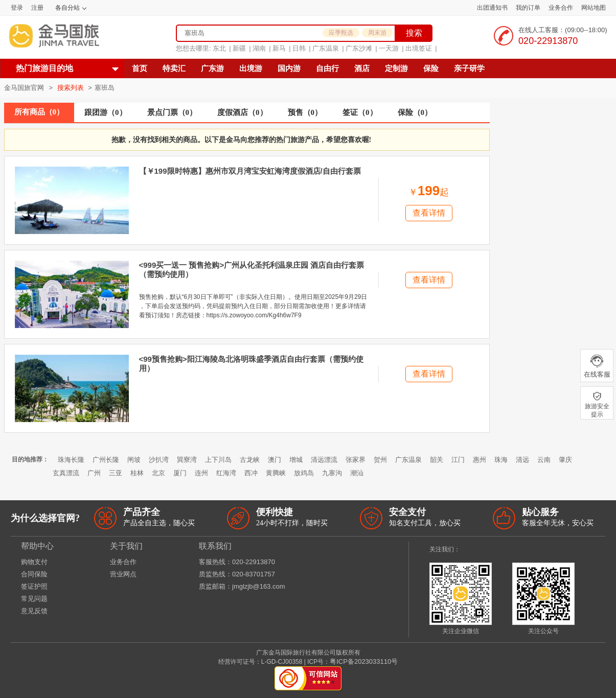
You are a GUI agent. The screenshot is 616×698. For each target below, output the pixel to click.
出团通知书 (492, 8)
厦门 (180, 473)
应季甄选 (341, 33)
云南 (544, 460)
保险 (431, 68)
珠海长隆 (71, 460)
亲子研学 (469, 68)
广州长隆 (106, 460)
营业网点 (123, 574)
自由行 (327, 68)
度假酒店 (242, 112)
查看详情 (429, 213)
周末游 (377, 33)
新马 (279, 48)
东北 (219, 48)
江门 (458, 460)
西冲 (251, 473)
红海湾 (226, 473)
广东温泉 (326, 48)
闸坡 (134, 460)
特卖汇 (174, 68)
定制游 (396, 68)
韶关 (437, 460)
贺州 (380, 460)
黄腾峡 (276, 473)
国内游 (289, 68)
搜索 (414, 33)
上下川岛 (218, 460)
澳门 (275, 460)
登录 (17, 8)
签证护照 (34, 586)
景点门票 (172, 112)
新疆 (239, 48)
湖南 (259, 48)
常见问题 (34, 599)
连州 (201, 473)
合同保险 (34, 574)
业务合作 (561, 8)
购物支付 (34, 562)
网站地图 (594, 8)
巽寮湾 (187, 460)
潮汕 (357, 473)
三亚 (116, 473)
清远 (522, 460)
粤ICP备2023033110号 (364, 661)
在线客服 (597, 366)
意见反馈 (34, 611)
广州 (94, 473)
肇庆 (565, 460)
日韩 (299, 48)
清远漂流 (324, 460)
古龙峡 (250, 460)
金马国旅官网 (24, 88)
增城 (296, 460)
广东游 (212, 68)
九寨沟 (332, 473)
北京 (158, 473)
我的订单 (528, 8)
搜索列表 (72, 88)
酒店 (362, 68)
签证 (360, 112)
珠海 (501, 460)
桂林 (137, 473)
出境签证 (419, 48)
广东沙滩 (359, 48)
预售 (305, 112)
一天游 (389, 48)
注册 (37, 8)
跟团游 (106, 112)
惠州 (480, 460)
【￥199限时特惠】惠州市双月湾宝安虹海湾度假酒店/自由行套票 (250, 171)
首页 (140, 68)
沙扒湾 (159, 460)
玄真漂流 (66, 473)
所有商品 (39, 112)
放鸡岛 (304, 473)
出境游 (251, 68)
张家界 (356, 460)
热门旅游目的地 (44, 68)
